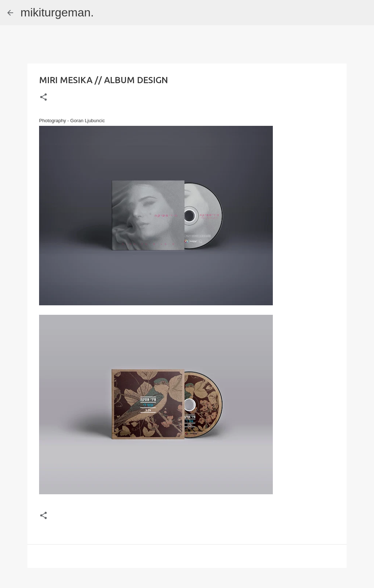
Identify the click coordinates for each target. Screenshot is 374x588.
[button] (43, 98)
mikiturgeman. (57, 12)
